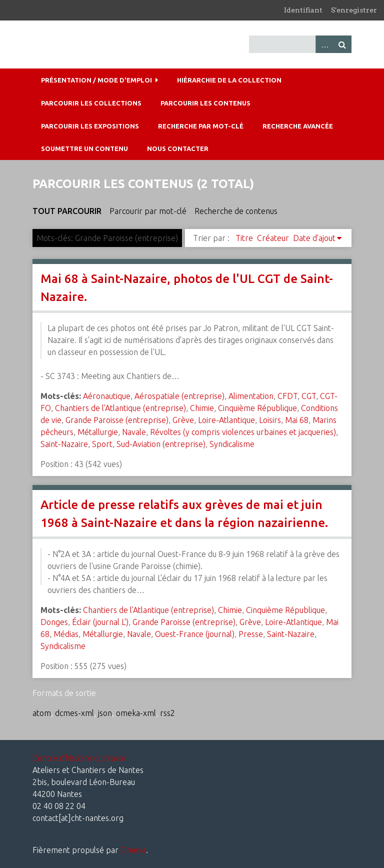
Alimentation (251, 396)
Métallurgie (98, 432)
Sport (102, 444)
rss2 (167, 713)
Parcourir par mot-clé (148, 211)
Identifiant (303, 10)
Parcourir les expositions (90, 126)
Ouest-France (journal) (195, 634)
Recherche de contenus (236, 211)
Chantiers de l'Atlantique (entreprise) (120, 408)
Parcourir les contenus (205, 103)
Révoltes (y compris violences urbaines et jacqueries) (243, 432)
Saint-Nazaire (64, 444)
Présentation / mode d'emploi (96, 80)
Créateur (273, 238)
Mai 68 (297, 420)
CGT (309, 396)
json (105, 713)
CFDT (287, 396)
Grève (183, 420)
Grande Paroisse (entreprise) (117, 420)
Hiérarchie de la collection (229, 80)
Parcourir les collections (91, 103)
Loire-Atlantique (226, 420)
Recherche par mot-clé (201, 126)
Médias (66, 634)
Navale (134, 432)
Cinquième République (257, 408)
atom (42, 713)
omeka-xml (136, 713)
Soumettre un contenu (84, 148)
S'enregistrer (354, 10)
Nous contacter (178, 148)
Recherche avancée (298, 126)
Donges (54, 622)
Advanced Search (324, 44)
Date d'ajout (314, 238)
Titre (244, 238)
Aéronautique (107, 396)
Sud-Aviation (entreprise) (161, 444)
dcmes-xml (74, 713)
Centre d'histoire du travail (79, 758)
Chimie (202, 408)
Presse (251, 634)
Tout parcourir (67, 211)
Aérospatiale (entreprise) (179, 396)
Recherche (342, 44)
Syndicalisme (232, 444)
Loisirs (270, 420)
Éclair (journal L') (100, 622)
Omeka (133, 850)
